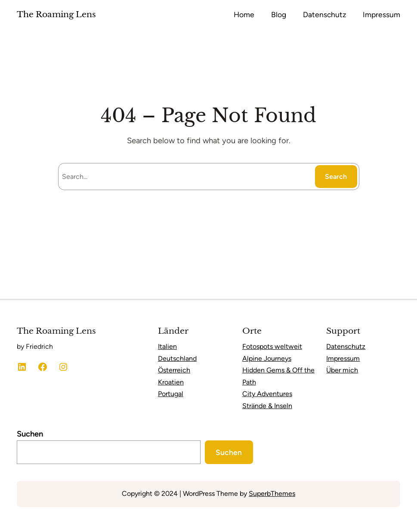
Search (336, 177)
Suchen (30, 434)
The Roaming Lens (56, 14)
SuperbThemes (272, 494)
